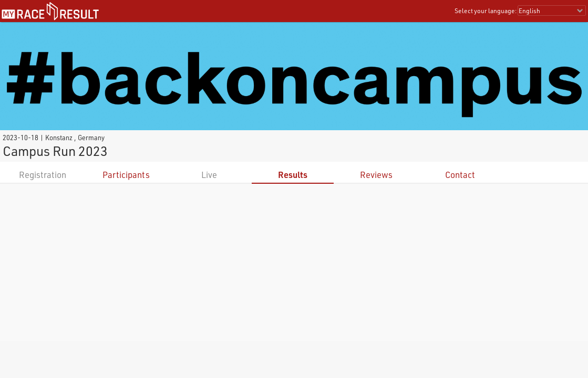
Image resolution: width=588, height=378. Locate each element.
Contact (460, 175)
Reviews (376, 175)
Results (293, 175)
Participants (126, 175)
